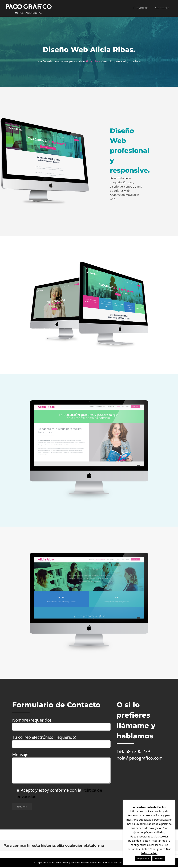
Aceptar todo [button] (143, 859)
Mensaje (61, 762)
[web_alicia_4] (89, 402)
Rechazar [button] (159, 859)
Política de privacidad (114, 863)
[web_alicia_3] (89, 554)
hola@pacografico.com (140, 758)
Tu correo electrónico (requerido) (61, 740)
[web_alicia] (89, 263)
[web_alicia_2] (44, 119)
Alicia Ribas (93, 61)
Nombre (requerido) (61, 723)
